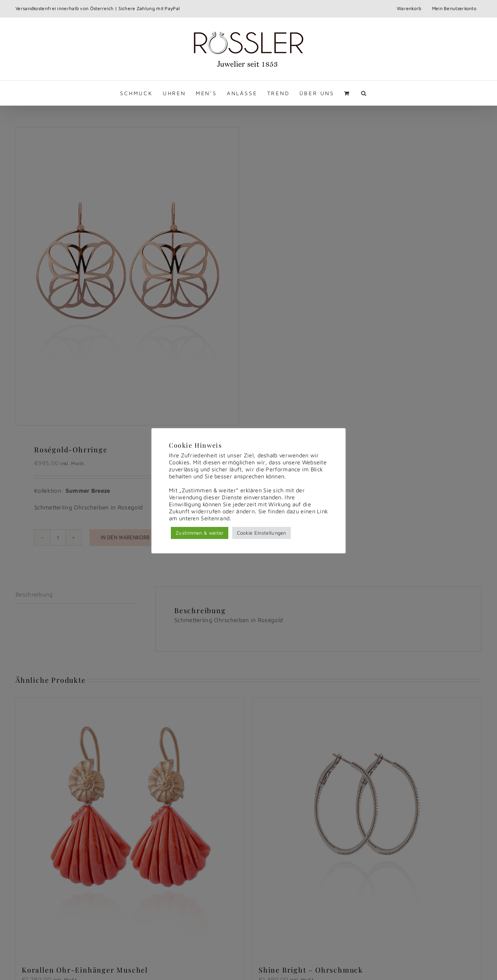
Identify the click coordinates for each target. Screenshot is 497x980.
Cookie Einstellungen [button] (262, 533)
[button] (364, 93)
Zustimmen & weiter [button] (200, 533)
